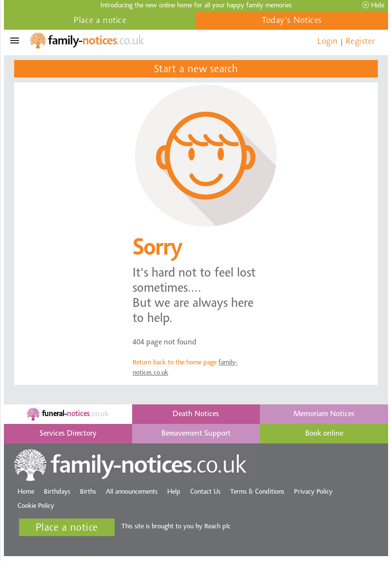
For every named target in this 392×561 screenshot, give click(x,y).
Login (328, 42)
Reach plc (217, 527)
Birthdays (57, 492)
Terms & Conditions (257, 492)
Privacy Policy (313, 492)
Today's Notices (292, 21)
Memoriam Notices (324, 414)
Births (88, 492)
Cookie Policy (36, 506)
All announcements (132, 492)
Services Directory (68, 434)
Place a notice (100, 21)
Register (360, 42)
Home (26, 492)
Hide (373, 5)
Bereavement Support (196, 434)
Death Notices (196, 414)
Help (174, 492)
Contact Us (205, 492)
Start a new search (196, 70)
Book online (324, 434)
